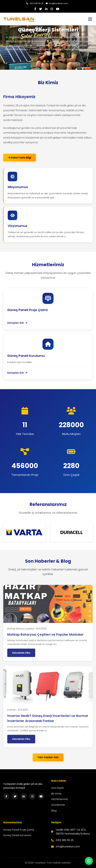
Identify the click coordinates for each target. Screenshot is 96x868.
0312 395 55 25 (35, 3)
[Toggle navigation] (90, 19)
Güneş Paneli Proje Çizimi (19, 830)
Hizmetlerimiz (60, 799)
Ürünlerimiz (58, 805)
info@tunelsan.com (57, 3)
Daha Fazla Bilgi (19, 158)
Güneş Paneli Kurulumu (17, 835)
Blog (54, 811)
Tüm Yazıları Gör (48, 757)
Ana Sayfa (57, 788)
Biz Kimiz (56, 794)
